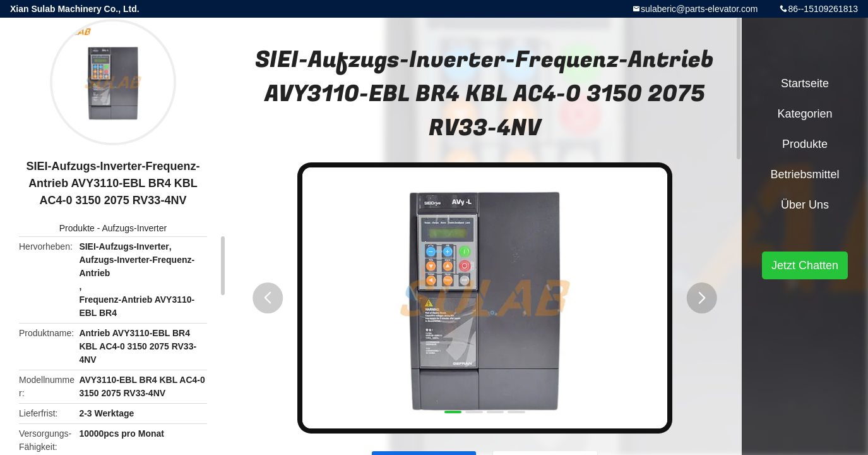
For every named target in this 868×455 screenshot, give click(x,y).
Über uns (805, 205)
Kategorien (805, 114)
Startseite (805, 83)
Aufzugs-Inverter (135, 228)
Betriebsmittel (805, 174)
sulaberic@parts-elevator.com (699, 9)
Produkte (77, 228)
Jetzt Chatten (805, 265)
